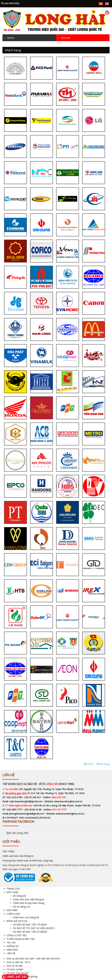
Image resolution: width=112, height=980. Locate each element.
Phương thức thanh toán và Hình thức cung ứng (28, 861)
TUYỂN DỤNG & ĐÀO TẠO (21, 939)
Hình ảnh (64, 38)
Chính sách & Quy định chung (29, 903)
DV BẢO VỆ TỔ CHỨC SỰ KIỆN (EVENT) (34, 928)
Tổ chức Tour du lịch (17, 973)
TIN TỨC (11, 943)
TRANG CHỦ (13, 889)
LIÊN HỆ (11, 953)
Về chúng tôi (20, 896)
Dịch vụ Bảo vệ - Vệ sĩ (18, 962)
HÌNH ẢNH (12, 950)
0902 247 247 (14, 977)
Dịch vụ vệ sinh (15, 966)
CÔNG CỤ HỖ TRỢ (16, 935)
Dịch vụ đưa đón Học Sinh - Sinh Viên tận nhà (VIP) (33, 959)
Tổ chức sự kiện (15, 969)
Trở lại (89, 764)
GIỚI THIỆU (8, 851)
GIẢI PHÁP (12, 910)
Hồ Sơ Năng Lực (22, 907)
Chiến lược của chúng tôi (26, 917)
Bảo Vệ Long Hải (17, 833)
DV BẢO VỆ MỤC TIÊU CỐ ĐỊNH (30, 925)
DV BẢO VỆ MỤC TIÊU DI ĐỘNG (30, 932)
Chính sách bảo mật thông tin (18, 856)
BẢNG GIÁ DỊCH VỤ (17, 921)
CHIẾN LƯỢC (13, 914)
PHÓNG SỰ (13, 946)
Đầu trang (103, 764)
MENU (9, 38)
